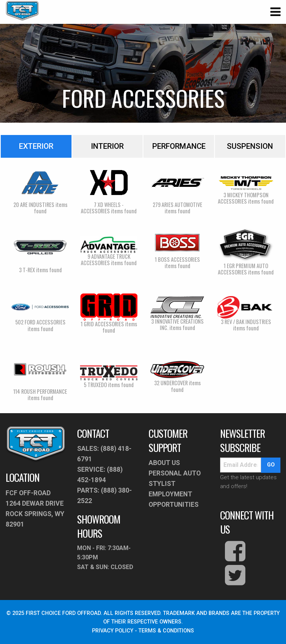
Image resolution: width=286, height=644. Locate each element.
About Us (164, 463)
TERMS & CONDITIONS (166, 631)
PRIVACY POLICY (113, 631)
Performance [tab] (179, 146)
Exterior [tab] (36, 146)
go (271, 465)
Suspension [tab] (250, 146)
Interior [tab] (107, 146)
